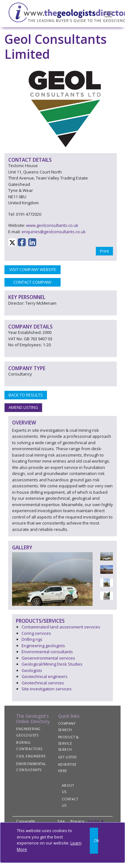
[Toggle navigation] (108, 14)
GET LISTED (68, 757)
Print (104, 251)
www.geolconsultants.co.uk (52, 225)
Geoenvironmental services (48, 658)
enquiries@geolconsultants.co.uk (54, 232)
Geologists (32, 670)
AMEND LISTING (23, 407)
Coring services (36, 633)
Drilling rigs (32, 639)
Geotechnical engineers (45, 676)
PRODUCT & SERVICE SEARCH (69, 743)
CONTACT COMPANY (33, 282)
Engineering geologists (43, 646)
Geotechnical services (43, 683)
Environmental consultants (47, 652)
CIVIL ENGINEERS (31, 756)
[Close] (94, 841)
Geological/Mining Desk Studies (52, 664)
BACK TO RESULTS (26, 395)
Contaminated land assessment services (61, 627)
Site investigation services (47, 689)
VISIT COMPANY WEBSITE (33, 269)
